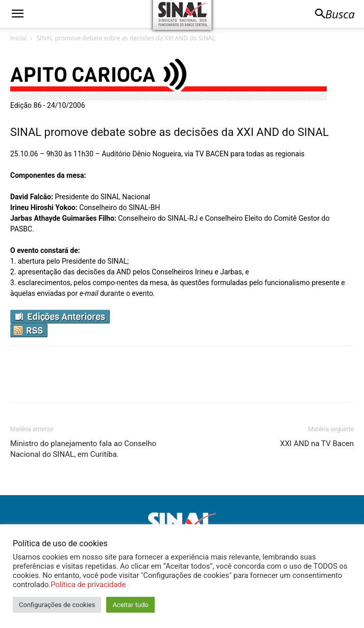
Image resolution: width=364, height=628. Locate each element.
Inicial (18, 38)
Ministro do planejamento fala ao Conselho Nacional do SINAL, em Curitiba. (83, 449)
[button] (17, 14)
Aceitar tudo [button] (130, 605)
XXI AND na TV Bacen (317, 444)
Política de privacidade (88, 585)
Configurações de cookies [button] (57, 605)
